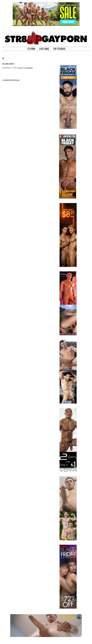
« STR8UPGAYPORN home (11, 80)
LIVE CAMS (44, 49)
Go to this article (8, 64)
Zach (20, 68)
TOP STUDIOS (59, 49)
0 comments (29, 68)
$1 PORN (31, 49)
